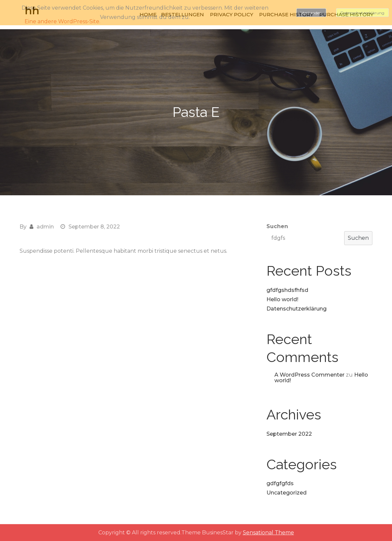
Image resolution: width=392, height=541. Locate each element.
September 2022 (289, 434)
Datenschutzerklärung (296, 309)
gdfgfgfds (280, 483)
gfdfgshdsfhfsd (287, 290)
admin (45, 227)
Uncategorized (287, 493)
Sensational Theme (268, 533)
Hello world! (282, 299)
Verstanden (311, 13)
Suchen (277, 226)
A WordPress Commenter (309, 375)
